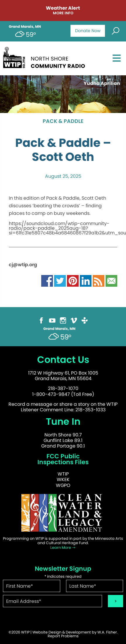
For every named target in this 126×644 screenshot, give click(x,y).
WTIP (63, 474)
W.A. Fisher (107, 632)
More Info (63, 13)
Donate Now (88, 31)
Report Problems (63, 636)
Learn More (63, 548)
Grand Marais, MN (25, 27)
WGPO (63, 485)
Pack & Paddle (63, 121)
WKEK (63, 479)
